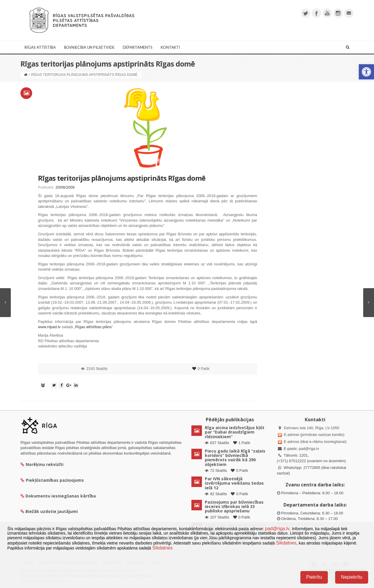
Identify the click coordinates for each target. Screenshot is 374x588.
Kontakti (170, 47)
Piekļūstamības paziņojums (52, 480)
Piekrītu (314, 577)
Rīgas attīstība (40, 47)
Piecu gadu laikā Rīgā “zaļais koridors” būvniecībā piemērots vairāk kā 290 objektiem (235, 458)
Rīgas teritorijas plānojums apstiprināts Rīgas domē (122, 178)
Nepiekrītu (352, 577)
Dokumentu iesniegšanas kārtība (61, 496)
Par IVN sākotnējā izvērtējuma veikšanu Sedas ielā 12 (234, 483)
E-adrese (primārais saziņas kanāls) (314, 435)
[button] (366, 72)
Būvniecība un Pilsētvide (89, 47)
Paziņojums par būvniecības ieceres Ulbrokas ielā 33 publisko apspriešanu (234, 507)
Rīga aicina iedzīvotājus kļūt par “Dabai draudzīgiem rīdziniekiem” (235, 432)
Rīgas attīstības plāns (93, 327)
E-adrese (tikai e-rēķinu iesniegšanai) (315, 442)
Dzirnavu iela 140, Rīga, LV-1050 (311, 428)
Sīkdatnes (286, 543)
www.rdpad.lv (49, 327)
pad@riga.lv (309, 449)
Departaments (138, 47)
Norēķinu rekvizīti (42, 464)
